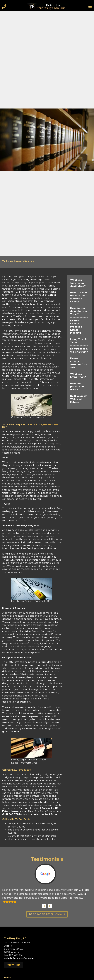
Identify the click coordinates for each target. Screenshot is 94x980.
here (16, 732)
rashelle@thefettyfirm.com (19, 958)
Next (50, 906)
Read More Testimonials (47, 914)
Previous (44, 906)
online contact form (45, 814)
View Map (14, 965)
